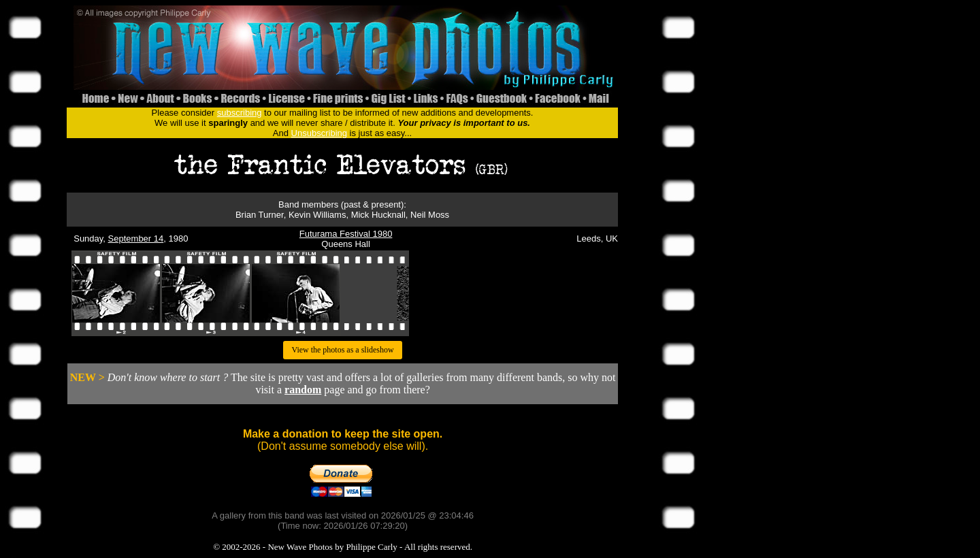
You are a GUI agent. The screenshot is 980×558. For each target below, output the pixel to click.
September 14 (136, 239)
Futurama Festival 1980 (346, 234)
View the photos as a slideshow (342, 350)
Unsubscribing (319, 133)
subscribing (240, 113)
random (303, 390)
